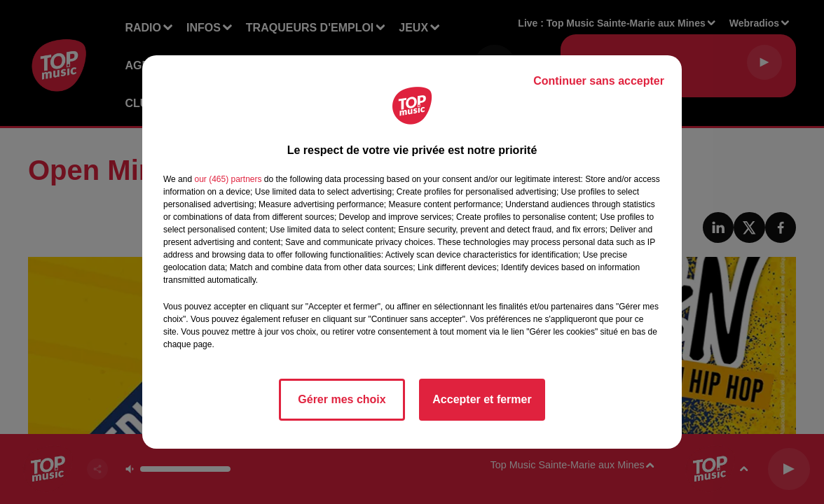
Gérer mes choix (342, 399)
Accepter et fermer (482, 399)
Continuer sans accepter (599, 81)
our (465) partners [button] (228, 179)
